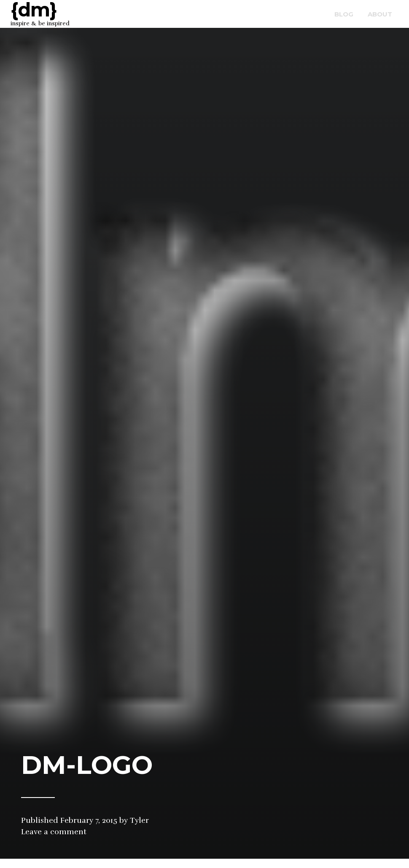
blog (344, 14)
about (380, 14)
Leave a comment (54, 832)
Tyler (139, 820)
